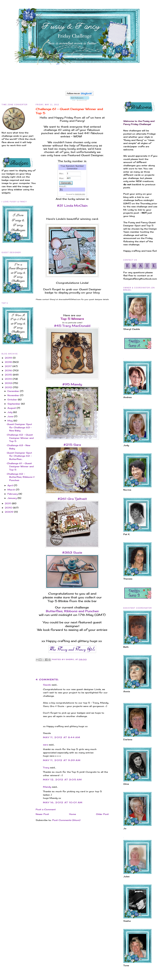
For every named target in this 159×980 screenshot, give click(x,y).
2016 (9, 370)
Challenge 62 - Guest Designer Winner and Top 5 (20, 438)
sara (45, 745)
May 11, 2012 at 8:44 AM (62, 737)
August (12, 408)
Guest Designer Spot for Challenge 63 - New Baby (19, 427)
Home (73, 814)
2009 (9, 512)
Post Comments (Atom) (66, 820)
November (14, 395)
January (12, 498)
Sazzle (47, 685)
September (14, 404)
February (13, 494)
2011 (8, 503)
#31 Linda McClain (72, 206)
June (11, 416)
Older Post (102, 814)
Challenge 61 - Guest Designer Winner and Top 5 (20, 466)
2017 (9, 366)
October (13, 399)
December (14, 391)
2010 (9, 508)
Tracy (46, 768)
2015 (9, 375)
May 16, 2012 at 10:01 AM (63, 802)
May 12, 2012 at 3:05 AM (62, 780)
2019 (9, 358)
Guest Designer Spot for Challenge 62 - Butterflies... (19, 456)
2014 (9, 379)
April (11, 485)
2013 (9, 383)
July (10, 412)
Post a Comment (46, 809)
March (12, 490)
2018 (9, 362)
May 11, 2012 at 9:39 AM (62, 760)
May (10, 421)
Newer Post (42, 814)
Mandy (47, 787)
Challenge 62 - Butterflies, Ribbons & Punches (21, 477)
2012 (9, 387)
